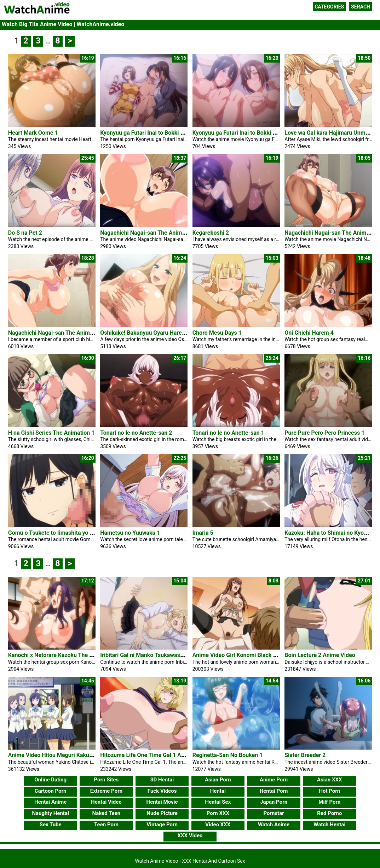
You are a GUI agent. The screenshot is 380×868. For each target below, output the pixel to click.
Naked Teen (106, 813)
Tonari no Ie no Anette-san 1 (228, 433)
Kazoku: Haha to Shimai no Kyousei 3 (332, 533)
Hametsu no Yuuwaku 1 (130, 533)
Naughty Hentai (50, 813)
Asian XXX (329, 780)
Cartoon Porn (51, 791)
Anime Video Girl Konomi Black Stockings (245, 655)
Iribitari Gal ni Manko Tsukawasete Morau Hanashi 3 (166, 655)
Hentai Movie (162, 802)
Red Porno (329, 813)
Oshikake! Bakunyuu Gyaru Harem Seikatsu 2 (157, 333)
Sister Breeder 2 (305, 755)
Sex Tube (51, 825)
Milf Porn (329, 802)
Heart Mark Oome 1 (33, 133)
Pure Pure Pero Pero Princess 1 (324, 433)
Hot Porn (329, 791)
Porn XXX (218, 813)
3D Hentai (162, 780)
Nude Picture (162, 813)
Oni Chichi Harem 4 (309, 333)
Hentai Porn (274, 791)
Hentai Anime (50, 802)
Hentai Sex (218, 802)
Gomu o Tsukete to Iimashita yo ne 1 (54, 533)
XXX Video (190, 835)
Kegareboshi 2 (211, 233)
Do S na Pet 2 (25, 233)
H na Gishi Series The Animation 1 (51, 433)
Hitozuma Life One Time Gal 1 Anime (147, 755)
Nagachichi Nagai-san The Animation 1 (58, 333)
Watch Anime (274, 825)
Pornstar (274, 813)
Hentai (218, 791)
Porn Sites (106, 780)
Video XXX (218, 825)
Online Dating (50, 780)
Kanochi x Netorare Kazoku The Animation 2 (64, 655)
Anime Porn (274, 780)
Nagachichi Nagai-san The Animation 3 (150, 233)
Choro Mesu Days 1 (217, 333)
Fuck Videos (162, 791)
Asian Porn (218, 780)
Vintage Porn (162, 825)
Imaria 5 (203, 533)
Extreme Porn (106, 791)
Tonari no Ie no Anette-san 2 (136, 433)
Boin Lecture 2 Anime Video (320, 655)
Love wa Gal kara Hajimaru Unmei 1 (329, 133)
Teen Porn (106, 825)
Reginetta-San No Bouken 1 (228, 755)
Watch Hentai (329, 825)
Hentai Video (106, 802)
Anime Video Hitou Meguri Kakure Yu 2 (57, 755)
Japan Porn (274, 802)
